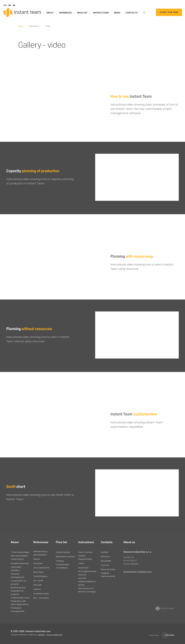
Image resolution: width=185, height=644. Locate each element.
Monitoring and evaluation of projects (18, 591)
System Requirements (85, 557)
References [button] (65, 13)
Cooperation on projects (18, 582)
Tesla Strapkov (40, 576)
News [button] (117, 13)
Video (81, 563)
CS (5, 5)
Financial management (18, 576)
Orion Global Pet (41, 568)
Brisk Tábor (39, 572)
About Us (105, 557)
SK (14, 5)
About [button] (50, 13)
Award (36, 559)
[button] (144, 12)
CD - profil (38, 581)
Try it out (105, 565)
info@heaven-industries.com (138, 572)
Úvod (21, 26)
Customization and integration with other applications (20, 601)
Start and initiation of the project (19, 557)
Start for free (169, 12)
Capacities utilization (16, 569)
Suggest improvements (108, 575)
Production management (18, 610)
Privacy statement (54, 635)
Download (83, 568)
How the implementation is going (87, 581)
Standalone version (65, 557)
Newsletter (106, 561)
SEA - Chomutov (41, 598)
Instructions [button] (101, 13)
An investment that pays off (87, 573)
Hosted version (63, 552)
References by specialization (40, 553)
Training (60, 561)
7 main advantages (20, 552)
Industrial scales (41, 594)
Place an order (108, 569)
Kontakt (105, 552)
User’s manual (85, 552)
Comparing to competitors (63, 566)
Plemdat (37, 585)
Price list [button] (82, 13)
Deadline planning (20, 563)
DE (10, 5)
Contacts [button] (131, 13)
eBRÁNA (41, 635)
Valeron (37, 589)
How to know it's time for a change (87, 590)
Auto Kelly (38, 563)
